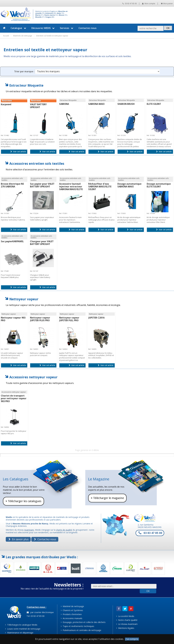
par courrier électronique (40, 612)
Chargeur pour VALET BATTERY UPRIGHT (42, 243)
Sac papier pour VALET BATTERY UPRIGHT (42, 185)
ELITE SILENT (154, 104)
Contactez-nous (88, 28)
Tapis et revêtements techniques (78, 626)
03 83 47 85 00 (130, 4)
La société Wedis (125, 616)
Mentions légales (125, 628)
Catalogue (19, 28)
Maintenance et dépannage (19, 633)
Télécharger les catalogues (23, 501)
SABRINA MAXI (96, 104)
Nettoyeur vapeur (24, 299)
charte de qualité (64, 530)
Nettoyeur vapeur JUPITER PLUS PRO (40, 319)
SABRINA (64, 104)
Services (67, 28)
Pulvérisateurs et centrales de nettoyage (81, 630)
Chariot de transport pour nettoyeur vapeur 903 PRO (14, 398)
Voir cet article (18, 152)
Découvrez (43, 28)
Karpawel (6, 104)
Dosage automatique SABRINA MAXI (129, 185)
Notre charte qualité (127, 620)
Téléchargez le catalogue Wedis (21, 625)
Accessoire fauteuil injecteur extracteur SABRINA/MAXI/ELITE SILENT (71, 188)
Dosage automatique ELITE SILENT (159, 185)
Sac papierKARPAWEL (12, 241)
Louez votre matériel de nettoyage (23, 629)
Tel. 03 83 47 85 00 (35, 616)
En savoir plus (19, 539)
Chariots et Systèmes (72, 610)
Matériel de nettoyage (72, 606)
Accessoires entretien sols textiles (37, 164)
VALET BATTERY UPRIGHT (38, 106)
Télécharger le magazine (107, 498)
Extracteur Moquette (26, 85)
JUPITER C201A (96, 318)
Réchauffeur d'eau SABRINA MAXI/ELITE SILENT (100, 187)
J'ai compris (132, 639)
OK (148, 591)
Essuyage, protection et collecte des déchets (83, 622)
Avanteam (29, 530)
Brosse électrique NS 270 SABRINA (12, 185)
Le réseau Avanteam (127, 624)
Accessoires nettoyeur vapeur (33, 377)
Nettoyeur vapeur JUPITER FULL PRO (69, 319)
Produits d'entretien (71, 614)
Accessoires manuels (72, 618)
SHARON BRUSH (126, 104)
